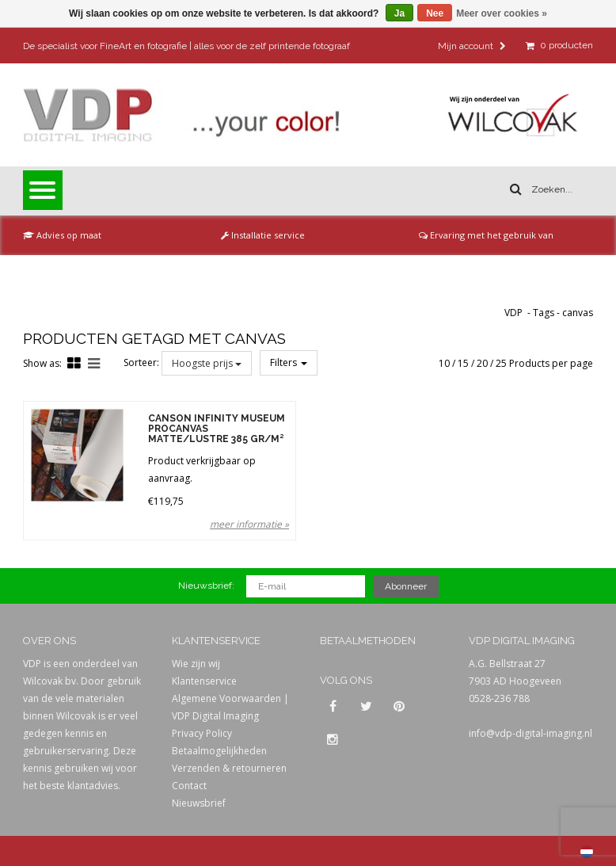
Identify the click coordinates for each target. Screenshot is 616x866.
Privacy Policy (202, 733)
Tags (544, 313)
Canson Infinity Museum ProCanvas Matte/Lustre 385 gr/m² (217, 429)
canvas (578, 313)
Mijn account (472, 46)
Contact (189, 786)
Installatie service (263, 235)
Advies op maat (62, 235)
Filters (289, 362)
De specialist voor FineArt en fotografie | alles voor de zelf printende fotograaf (186, 46)
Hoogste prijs (207, 363)
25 (501, 363)
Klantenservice (204, 681)
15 (463, 363)
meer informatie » (249, 524)
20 (482, 363)
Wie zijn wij (196, 664)
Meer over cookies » (502, 13)
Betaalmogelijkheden (219, 751)
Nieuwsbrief (199, 803)
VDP (513, 313)
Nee (435, 13)
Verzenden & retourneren (229, 768)
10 (444, 363)
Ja (399, 13)
